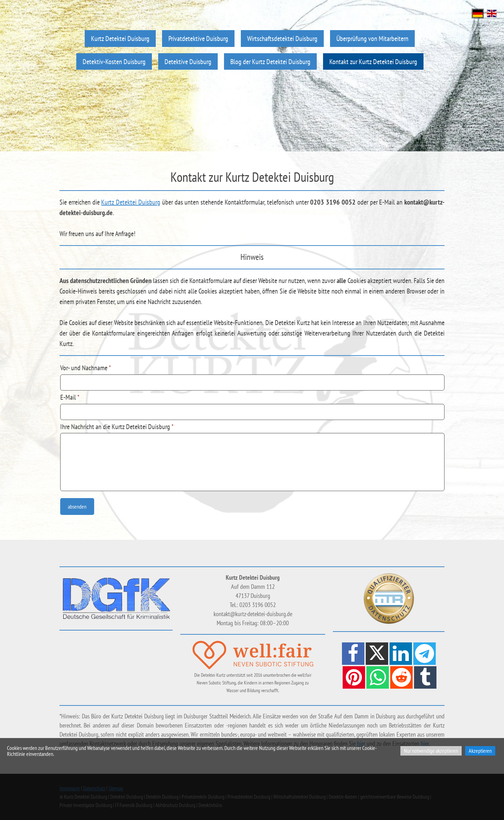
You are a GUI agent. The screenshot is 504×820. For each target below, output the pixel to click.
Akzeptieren (480, 751)
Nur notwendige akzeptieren (431, 751)
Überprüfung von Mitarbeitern (372, 38)
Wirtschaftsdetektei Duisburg (282, 38)
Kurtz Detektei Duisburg (120, 38)
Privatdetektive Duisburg (198, 38)
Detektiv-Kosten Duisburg (114, 61)
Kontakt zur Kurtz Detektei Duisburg (373, 61)
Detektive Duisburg (188, 61)
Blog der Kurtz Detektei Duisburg (270, 61)
